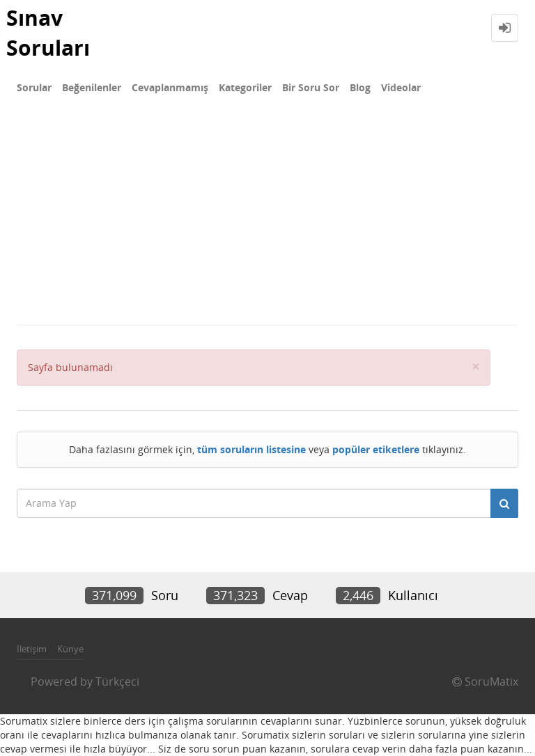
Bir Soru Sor (311, 87)
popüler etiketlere (376, 449)
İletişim (32, 649)
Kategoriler (245, 87)
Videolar (401, 87)
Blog (360, 87)
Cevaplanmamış (170, 87)
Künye (70, 649)
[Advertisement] (267, 220)
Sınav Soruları (48, 33)
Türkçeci (117, 682)
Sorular (34, 87)
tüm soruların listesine (251, 449)
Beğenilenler (92, 87)
